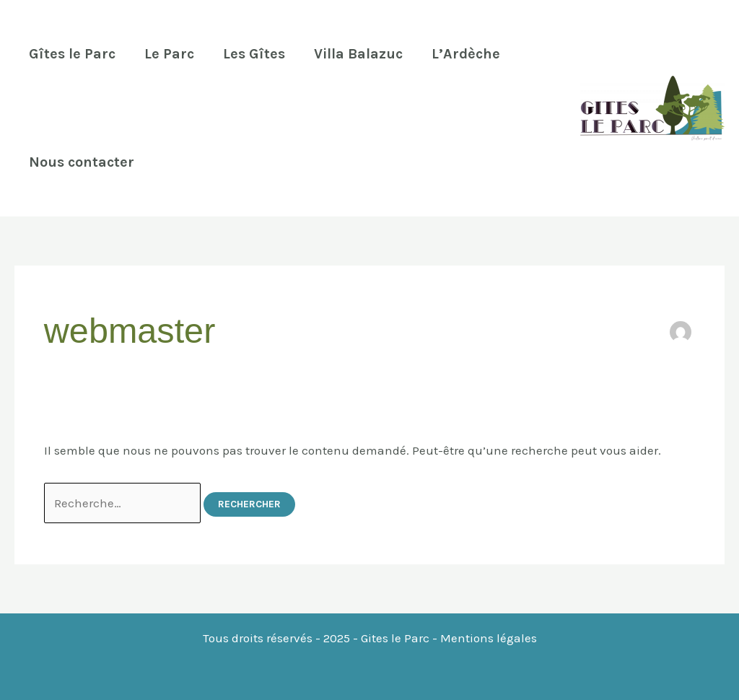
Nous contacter (82, 162)
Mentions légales (489, 638)
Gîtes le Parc (72, 54)
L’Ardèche (466, 54)
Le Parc (169, 54)
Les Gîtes (254, 54)
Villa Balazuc (358, 54)
